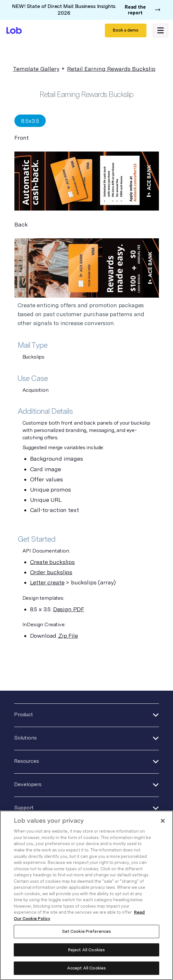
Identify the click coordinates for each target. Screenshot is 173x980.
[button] (161, 31)
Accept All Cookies (86, 968)
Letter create (47, 582)
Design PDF (69, 609)
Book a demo (126, 30)
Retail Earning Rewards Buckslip (111, 69)
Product (24, 714)
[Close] (163, 821)
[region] (86, 895)
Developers (28, 784)
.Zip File (68, 636)
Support (24, 808)
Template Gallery (36, 69)
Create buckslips (52, 562)
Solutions (25, 738)
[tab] (30, 121)
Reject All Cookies (86, 950)
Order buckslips (51, 572)
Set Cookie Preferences (87, 931)
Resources (27, 761)
